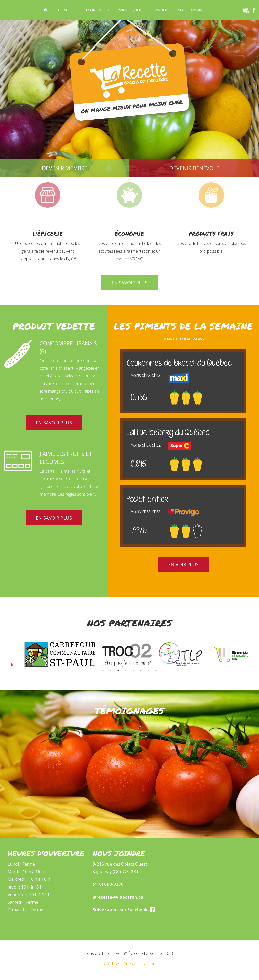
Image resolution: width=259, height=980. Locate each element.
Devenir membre (65, 168)
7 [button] (148, 671)
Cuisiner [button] (159, 10)
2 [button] (111, 671)
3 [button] (118, 671)
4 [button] (126, 671)
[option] (63, 654)
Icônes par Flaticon (138, 963)
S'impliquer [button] (130, 10)
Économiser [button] (97, 10)
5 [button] (133, 671)
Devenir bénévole (194, 168)
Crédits (110, 963)
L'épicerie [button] (67, 10)
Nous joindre (190, 10)
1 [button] (103, 671)
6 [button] (141, 671)
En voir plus (183, 564)
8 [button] (156, 671)
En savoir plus (129, 283)
